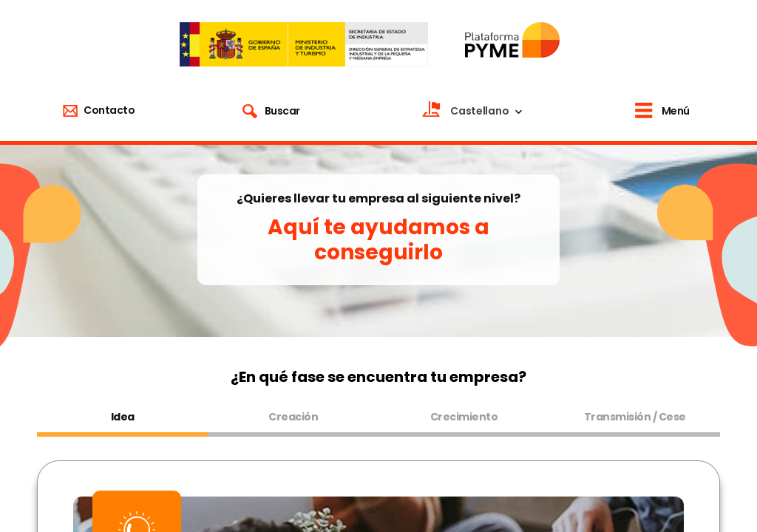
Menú (676, 111)
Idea (123, 417)
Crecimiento (464, 417)
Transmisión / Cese (635, 417)
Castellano (479, 111)
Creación (293, 417)
